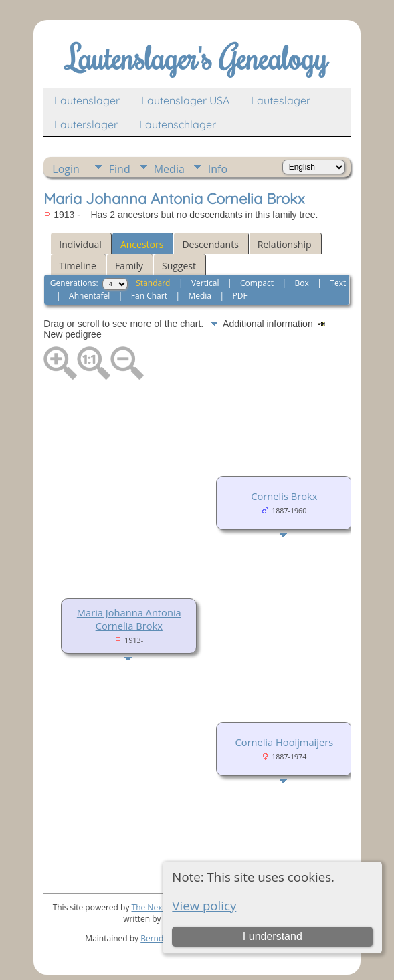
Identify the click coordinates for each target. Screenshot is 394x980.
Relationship (285, 244)
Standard (153, 283)
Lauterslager (86, 124)
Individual (80, 244)
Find (120, 169)
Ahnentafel (89, 296)
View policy (204, 905)
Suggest (179, 266)
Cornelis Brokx (284, 496)
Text (338, 283)
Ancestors (142, 244)
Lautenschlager (178, 124)
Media (169, 169)
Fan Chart (149, 296)
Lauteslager (281, 100)
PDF (240, 296)
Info (218, 169)
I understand (273, 936)
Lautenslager (87, 100)
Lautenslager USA (185, 100)
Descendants (210, 244)
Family (129, 266)
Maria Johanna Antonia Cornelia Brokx (129, 619)
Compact (257, 283)
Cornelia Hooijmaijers (284, 742)
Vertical (205, 283)
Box (302, 283)
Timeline (78, 266)
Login (66, 169)
